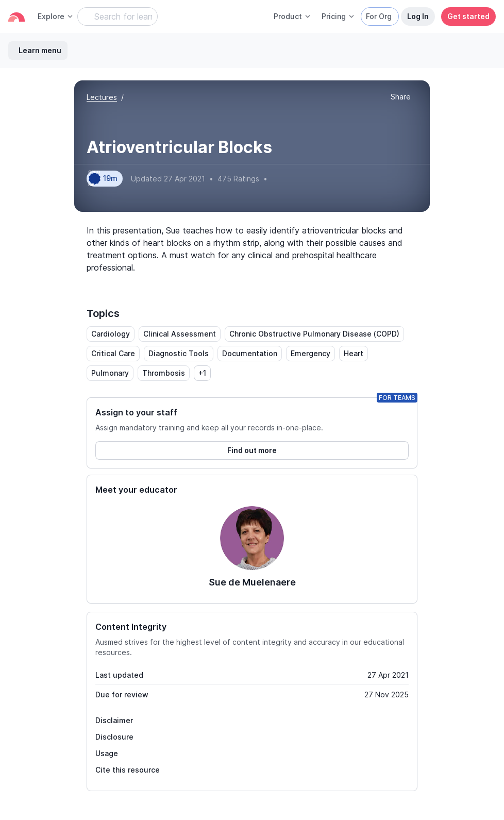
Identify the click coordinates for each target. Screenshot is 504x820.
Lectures (102, 97)
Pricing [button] (338, 16)
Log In (418, 16)
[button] (401, 97)
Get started (468, 16)
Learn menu (40, 50)
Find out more (252, 450)
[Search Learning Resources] (117, 16)
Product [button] (292, 16)
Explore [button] (56, 16)
